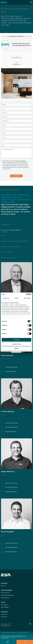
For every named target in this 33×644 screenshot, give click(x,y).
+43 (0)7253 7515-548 (11, 423)
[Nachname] (16, 117)
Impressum (4, 617)
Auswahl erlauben (16, 344)
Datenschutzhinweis (21, 161)
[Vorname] (16, 113)
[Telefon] (16, 125)
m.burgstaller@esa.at (11, 552)
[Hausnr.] (16, 137)
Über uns (3, 586)
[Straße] (16, 133)
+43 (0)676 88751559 (11, 547)
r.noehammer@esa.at (11, 492)
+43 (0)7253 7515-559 (11, 543)
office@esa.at (17, 64)
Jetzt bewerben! (5, 598)
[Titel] (16, 109)
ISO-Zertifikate (5, 607)
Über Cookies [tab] (27, 298)
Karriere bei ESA (5, 593)
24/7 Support (4, 605)
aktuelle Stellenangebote (8, 595)
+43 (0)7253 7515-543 (11, 483)
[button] (6, 625)
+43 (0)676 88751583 (11, 367)
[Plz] (16, 145)
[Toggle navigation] (31, 2)
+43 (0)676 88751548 (11, 427)
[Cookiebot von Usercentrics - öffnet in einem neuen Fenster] (26, 294)
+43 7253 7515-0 (17, 58)
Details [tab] (16, 298)
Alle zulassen (16, 340)
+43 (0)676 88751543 (11, 487)
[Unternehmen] (16, 121)
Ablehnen (16, 348)
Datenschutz (4, 614)
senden (16, 176)
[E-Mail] (16, 129)
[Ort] (16, 141)
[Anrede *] (16, 105)
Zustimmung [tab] (6, 298)
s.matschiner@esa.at (11, 371)
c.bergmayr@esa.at (10, 431)
